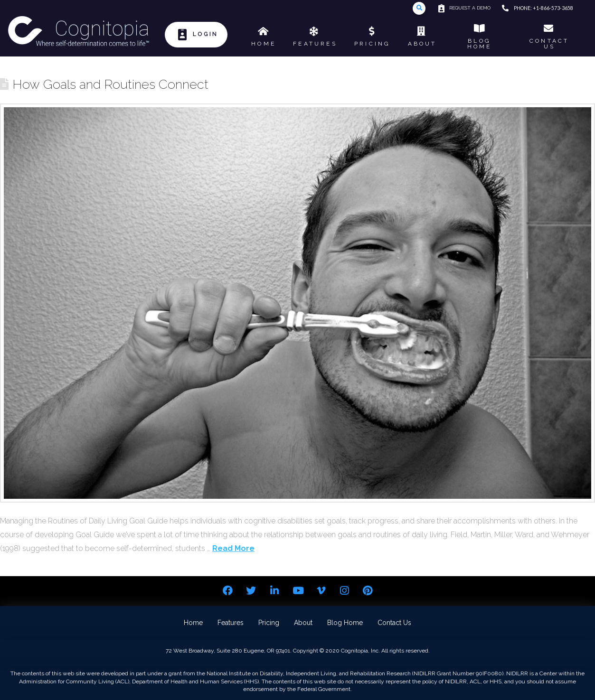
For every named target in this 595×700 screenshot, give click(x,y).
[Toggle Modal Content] (419, 8)
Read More (233, 548)
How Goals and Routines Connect (110, 84)
